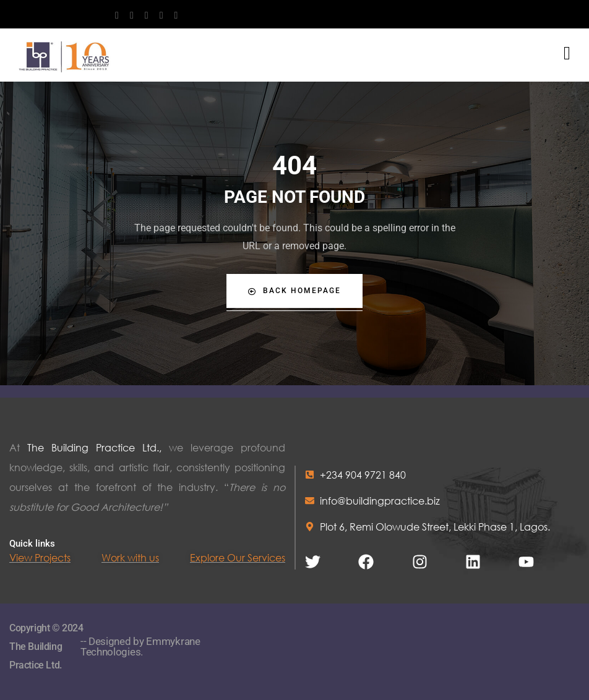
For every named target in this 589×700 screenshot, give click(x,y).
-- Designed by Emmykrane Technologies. (140, 647)
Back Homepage (294, 291)
